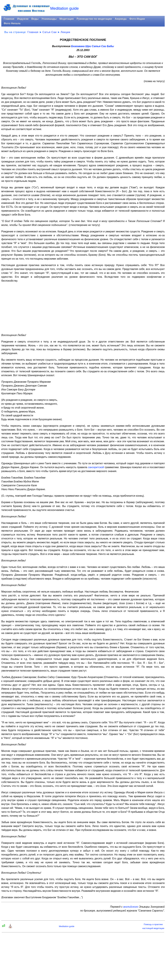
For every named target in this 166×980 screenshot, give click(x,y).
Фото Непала (12, 23)
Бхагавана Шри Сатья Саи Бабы (93, 46)
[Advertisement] (83, 308)
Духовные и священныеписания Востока (31, 8)
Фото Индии (137, 19)
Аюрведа (121, 19)
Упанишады (49, 19)
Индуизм (23, 19)
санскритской (96, 467)
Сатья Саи (50, 32)
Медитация (66, 19)
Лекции (65, 32)
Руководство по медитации (94, 19)
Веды (35, 19)
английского (131, 907)
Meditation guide (65, 8)
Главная (9, 19)
